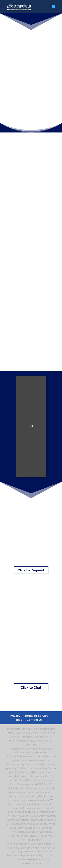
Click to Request (31, 570)
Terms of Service (36, 716)
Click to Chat (31, 688)
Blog (19, 720)
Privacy (15, 716)
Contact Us (35, 720)
